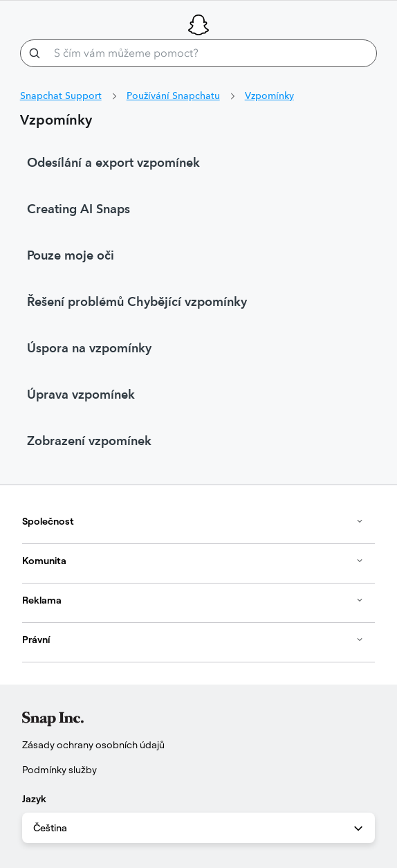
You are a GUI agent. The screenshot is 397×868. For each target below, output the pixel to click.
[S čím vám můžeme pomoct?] (199, 53)
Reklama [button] (193, 600)
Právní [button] (193, 640)
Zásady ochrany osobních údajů (93, 745)
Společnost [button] (193, 521)
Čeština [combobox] (199, 829)
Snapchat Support (61, 96)
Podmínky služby (59, 770)
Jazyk (34, 799)
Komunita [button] (193, 561)
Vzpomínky (269, 96)
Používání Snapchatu (173, 96)
